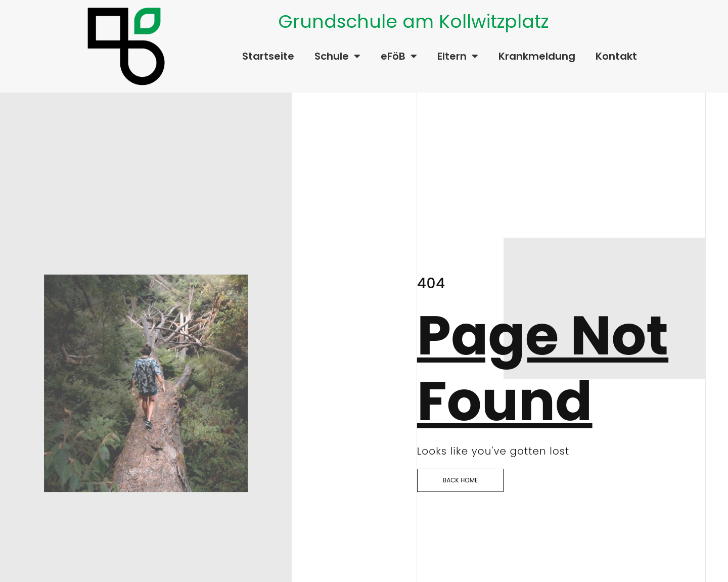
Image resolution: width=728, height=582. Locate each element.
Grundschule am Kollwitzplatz (413, 21)
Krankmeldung (537, 56)
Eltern (458, 56)
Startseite (268, 56)
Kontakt (616, 56)
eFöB (399, 56)
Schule (337, 56)
